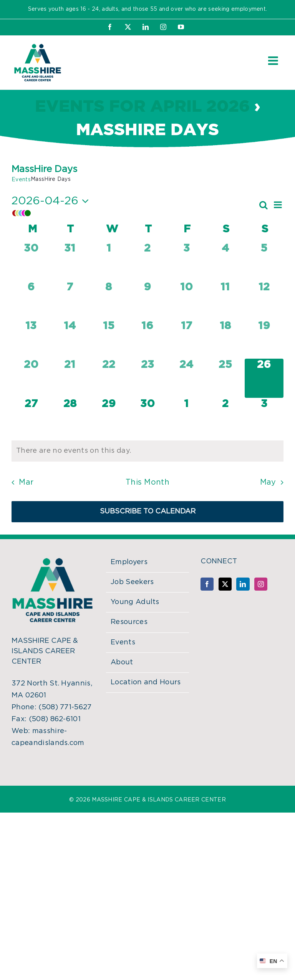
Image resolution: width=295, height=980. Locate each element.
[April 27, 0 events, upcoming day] (31, 417)
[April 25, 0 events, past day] (225, 378)
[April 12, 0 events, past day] (264, 300)
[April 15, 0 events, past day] (109, 339)
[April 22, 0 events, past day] (109, 378)
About (122, 662)
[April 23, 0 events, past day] (147, 378)
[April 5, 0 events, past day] (264, 262)
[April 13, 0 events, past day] (31, 339)
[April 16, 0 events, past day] (147, 339)
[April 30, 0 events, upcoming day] (147, 417)
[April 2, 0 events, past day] (147, 262)
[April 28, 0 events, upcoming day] (70, 417)
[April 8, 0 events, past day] (109, 300)
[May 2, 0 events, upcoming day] (225, 417)
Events (21, 180)
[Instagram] (261, 584)
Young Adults (135, 602)
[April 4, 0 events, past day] (225, 262)
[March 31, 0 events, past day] (70, 262)
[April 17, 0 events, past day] (186, 339)
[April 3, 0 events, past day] (186, 262)
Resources (129, 622)
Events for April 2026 (142, 107)
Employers (129, 562)
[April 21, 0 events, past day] (70, 378)
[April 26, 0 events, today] (264, 378)
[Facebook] (207, 584)
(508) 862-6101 (55, 719)
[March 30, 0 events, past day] (31, 262)
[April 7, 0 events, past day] (70, 300)
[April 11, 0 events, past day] (225, 300)
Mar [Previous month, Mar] (26, 482)
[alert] (147, 451)
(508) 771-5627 (65, 707)
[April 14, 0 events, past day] (70, 339)
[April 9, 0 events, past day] (147, 300)
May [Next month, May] (268, 482)
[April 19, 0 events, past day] (264, 339)
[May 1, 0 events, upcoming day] (186, 417)
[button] (135, 213)
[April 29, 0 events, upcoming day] (109, 417)
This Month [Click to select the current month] (147, 482)
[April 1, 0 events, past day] (109, 262)
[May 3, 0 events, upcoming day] (264, 417)
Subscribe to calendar (148, 512)
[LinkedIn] (243, 584)
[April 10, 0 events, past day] (186, 300)
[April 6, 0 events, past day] (31, 300)
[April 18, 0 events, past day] (225, 339)
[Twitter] (225, 584)
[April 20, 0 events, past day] (31, 378)
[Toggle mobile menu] (274, 61)
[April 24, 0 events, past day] (186, 378)
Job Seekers (132, 582)
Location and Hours (146, 682)
